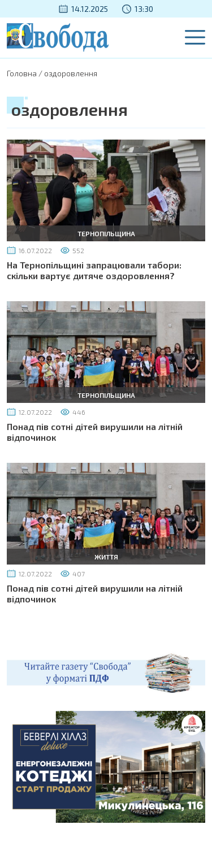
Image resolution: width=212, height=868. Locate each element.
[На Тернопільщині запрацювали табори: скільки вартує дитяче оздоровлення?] (106, 189)
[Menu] (195, 37)
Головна (22, 73)
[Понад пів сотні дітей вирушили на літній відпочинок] (106, 351)
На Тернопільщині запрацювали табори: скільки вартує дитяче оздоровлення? (94, 270)
